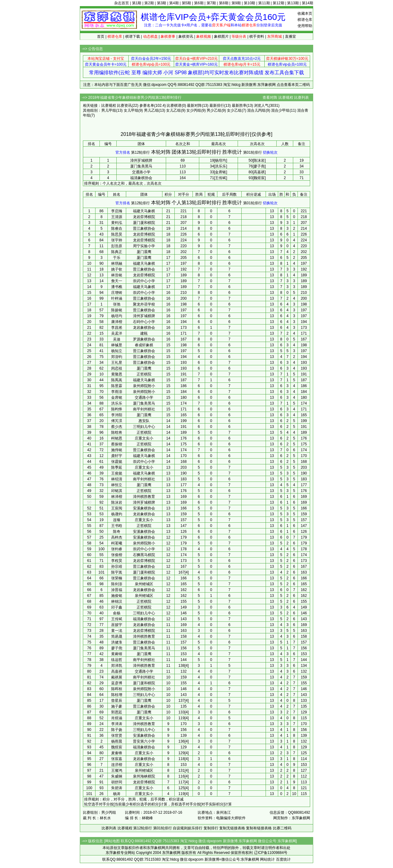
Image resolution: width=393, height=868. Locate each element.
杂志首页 (122, 3)
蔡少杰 (117, 427)
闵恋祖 (117, 368)
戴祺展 (117, 677)
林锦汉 (117, 601)
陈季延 (117, 467)
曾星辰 (117, 701)
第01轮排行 (253, 152)
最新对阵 (194, 106)
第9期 (236, 3)
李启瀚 (117, 211)
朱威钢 (117, 776)
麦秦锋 (117, 753)
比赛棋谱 (174, 106)
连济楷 (117, 765)
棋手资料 (257, 36)
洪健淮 (117, 642)
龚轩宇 (117, 456)
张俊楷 (117, 555)
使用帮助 (305, 26)
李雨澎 (117, 392)
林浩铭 (117, 275)
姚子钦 (117, 269)
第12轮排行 (140, 152)
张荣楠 (117, 578)
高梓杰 (117, 537)
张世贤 (117, 735)
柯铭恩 (117, 438)
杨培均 (117, 316)
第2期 (149, 3)
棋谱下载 (133, 36)
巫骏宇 (117, 625)
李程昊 (117, 561)
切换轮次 (270, 152)
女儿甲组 (131, 110)
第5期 (187, 3)
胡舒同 (117, 782)
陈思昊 (117, 234)
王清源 (117, 217)
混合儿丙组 (256, 110)
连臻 (117, 520)
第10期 (249, 3)
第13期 (293, 3)
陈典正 (117, 252)
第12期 (278, 3)
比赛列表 (302, 98)
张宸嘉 (117, 759)
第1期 (137, 3)
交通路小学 (141, 172)
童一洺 (117, 631)
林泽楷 (117, 497)
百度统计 (283, 859)
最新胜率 (239, 106)
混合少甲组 (280, 110)
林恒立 (117, 485)
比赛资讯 (124, 106)
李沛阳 (117, 415)
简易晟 (117, 636)
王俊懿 (117, 473)
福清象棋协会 (141, 178)
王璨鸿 (117, 770)
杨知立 (117, 351)
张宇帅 (117, 240)
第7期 (211, 3)
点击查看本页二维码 (293, 85)
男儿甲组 (109, 110)
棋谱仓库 (305, 20)
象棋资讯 (186, 36)
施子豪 (117, 706)
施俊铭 (117, 596)
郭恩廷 (117, 712)
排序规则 (91, 183)
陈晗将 (117, 432)
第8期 (224, 3)
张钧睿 (117, 549)
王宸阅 (117, 508)
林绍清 (117, 479)
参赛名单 (147, 106)
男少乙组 (214, 110)
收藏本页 (305, 13)
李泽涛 (117, 724)
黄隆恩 (117, 374)
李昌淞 (117, 328)
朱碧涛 (117, 788)
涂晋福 (117, 590)
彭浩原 (117, 246)
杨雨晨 (117, 741)
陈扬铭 (117, 310)
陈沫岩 (117, 502)
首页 (101, 36)
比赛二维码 (282, 828)
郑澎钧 (117, 357)
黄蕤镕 (117, 654)
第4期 (174, 3)
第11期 (264, 3)
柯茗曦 (117, 543)
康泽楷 (117, 322)
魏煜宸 (117, 747)
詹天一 (117, 281)
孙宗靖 (117, 567)
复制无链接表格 (232, 828)
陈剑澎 (117, 584)
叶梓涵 (117, 298)
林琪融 (117, 263)
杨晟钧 (117, 514)
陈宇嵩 (117, 572)
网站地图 (112, 841)
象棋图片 (221, 36)
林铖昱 (117, 345)
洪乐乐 (117, 403)
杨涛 (117, 794)
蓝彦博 (117, 683)
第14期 (307, 3)
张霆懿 (117, 462)
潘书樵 (117, 287)
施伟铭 (117, 450)
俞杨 (117, 613)
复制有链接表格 (259, 828)
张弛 (117, 304)
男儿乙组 (151, 110)
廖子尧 (117, 648)
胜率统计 (232, 152)
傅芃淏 (117, 421)
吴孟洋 (117, 333)
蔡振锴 (117, 444)
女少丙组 (194, 110)
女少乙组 (234, 110)
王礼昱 (117, 363)
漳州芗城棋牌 (141, 160)
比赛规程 (286, 98)
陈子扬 (117, 730)
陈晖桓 (117, 689)
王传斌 (117, 619)
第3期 (162, 3)
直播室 (290, 36)
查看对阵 (270, 98)
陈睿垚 (117, 229)
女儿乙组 (173, 110)
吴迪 (117, 339)
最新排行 (217, 106)
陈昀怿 (117, 409)
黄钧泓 (117, 223)
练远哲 (117, 660)
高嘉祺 (117, 671)
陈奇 (117, 532)
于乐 (117, 258)
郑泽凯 (117, 666)
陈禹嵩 (117, 380)
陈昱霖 (117, 386)
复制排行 (211, 828)
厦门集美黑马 (141, 166)
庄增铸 (117, 293)
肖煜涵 (117, 718)
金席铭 (117, 398)
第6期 (199, 3)
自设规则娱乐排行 (188, 828)
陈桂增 (117, 695)
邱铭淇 (117, 491)
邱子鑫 (117, 607)
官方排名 (123, 152)
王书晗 (117, 526)
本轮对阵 (161, 152)
